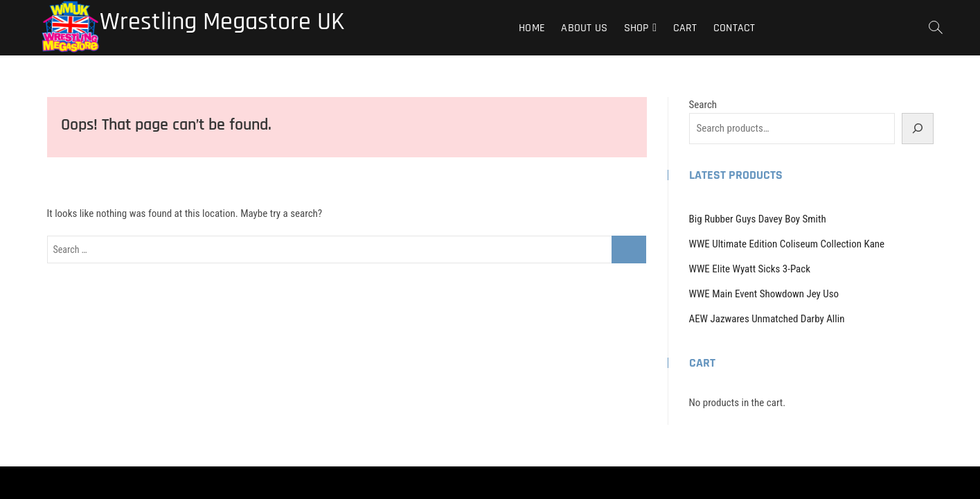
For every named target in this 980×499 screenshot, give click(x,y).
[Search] (918, 129)
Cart (685, 28)
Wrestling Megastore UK (222, 22)
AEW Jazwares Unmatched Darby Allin (767, 319)
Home (532, 28)
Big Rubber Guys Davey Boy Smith (758, 219)
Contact (734, 28)
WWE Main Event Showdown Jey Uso (764, 294)
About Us (584, 28)
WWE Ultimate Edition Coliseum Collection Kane (787, 244)
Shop (636, 28)
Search (703, 105)
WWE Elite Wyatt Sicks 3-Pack (750, 269)
